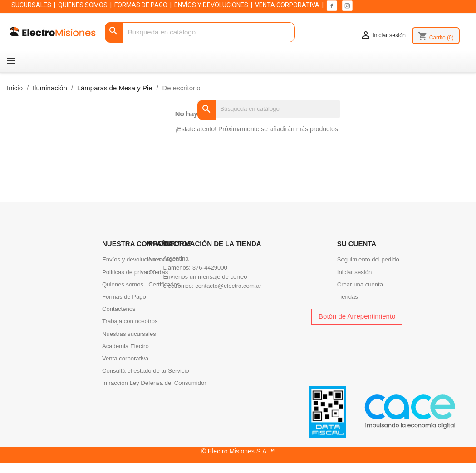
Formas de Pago (124, 297)
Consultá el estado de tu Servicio (146, 371)
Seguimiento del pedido (368, 259)
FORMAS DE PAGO (141, 5)
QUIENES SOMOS (83, 5)
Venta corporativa (125, 358)
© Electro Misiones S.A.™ (238, 451)
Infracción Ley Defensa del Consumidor (154, 383)
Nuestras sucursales (129, 334)
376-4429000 (210, 268)
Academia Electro (125, 346)
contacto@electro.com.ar (228, 286)
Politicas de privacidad (132, 272)
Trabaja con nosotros (130, 321)
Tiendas (348, 297)
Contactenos (119, 309)
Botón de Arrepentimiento (357, 316)
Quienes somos (123, 284)
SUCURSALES (31, 5)
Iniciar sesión (355, 272)
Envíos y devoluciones (132, 259)
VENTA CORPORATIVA (287, 5)
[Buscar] (200, 32)
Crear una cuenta (360, 284)
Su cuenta (357, 244)
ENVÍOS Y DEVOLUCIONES (211, 5)
